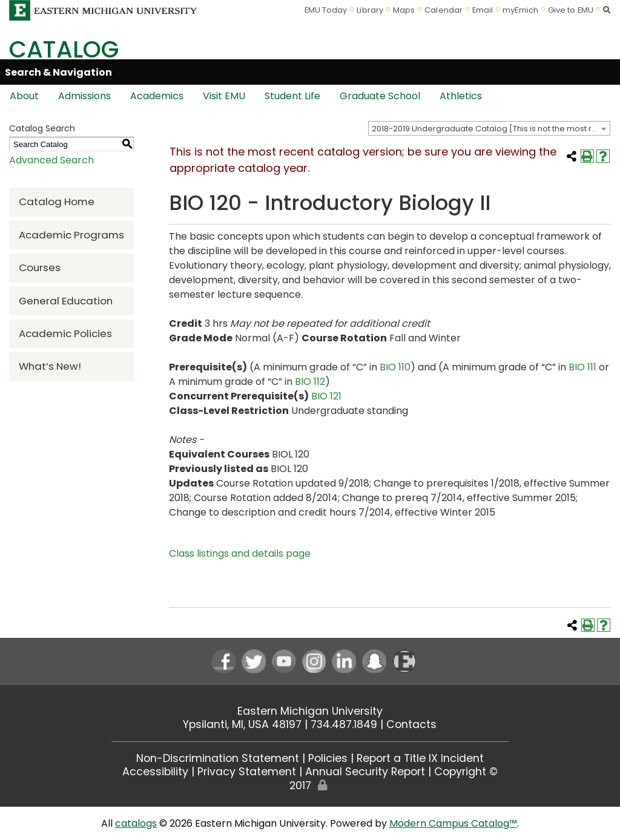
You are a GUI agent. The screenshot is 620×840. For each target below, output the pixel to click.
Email (483, 10)
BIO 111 (582, 367)
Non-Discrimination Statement (218, 758)
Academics (157, 96)
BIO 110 (395, 367)
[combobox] (489, 128)
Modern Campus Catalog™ (453, 823)
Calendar (444, 10)
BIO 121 (326, 396)
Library (370, 10)
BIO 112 (310, 382)
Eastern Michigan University (310, 711)
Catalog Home (57, 202)
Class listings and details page (240, 553)
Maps (404, 10)
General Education (66, 301)
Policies (328, 758)
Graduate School (380, 96)
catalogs (136, 823)
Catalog (64, 49)
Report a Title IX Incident (420, 758)
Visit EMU (224, 96)
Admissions (84, 96)
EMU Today (326, 10)
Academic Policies (65, 333)
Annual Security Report (365, 772)
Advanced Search (51, 160)
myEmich (520, 10)
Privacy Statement (247, 772)
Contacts (411, 724)
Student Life (292, 96)
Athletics (461, 96)
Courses (40, 267)
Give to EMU (571, 10)
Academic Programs (71, 235)
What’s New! (50, 366)
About (24, 96)
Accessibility (155, 772)
